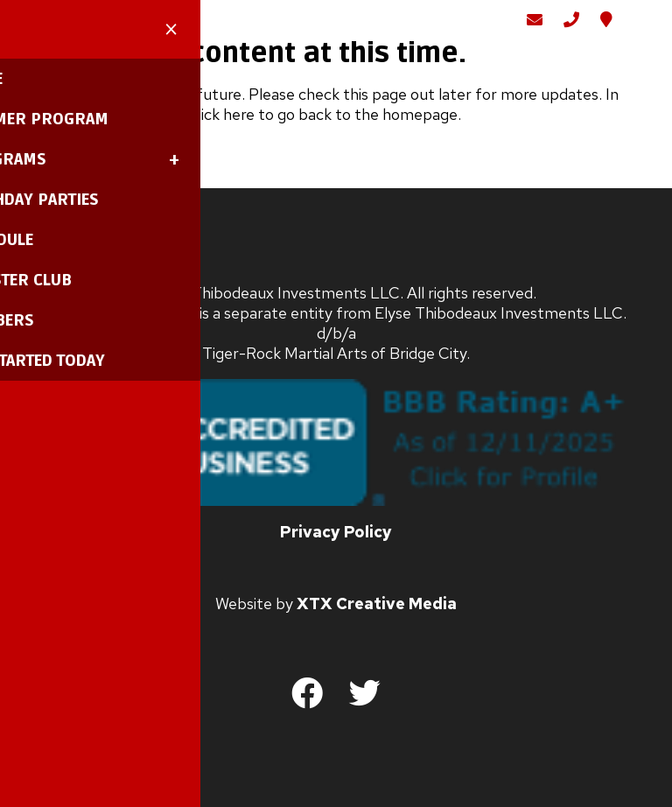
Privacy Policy (336, 551)
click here (222, 133)
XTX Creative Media (377, 623)
